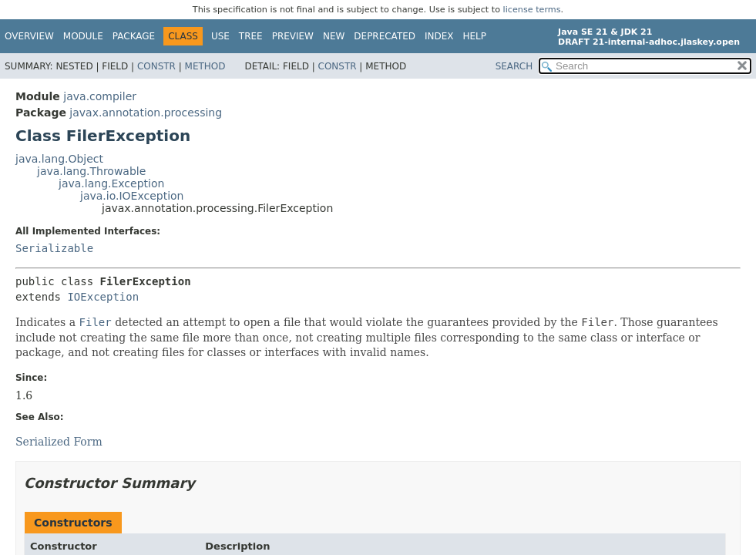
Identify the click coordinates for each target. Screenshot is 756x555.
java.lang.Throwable (91, 171)
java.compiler (100, 96)
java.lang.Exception (111, 183)
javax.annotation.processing (146, 113)
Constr (156, 66)
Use (220, 36)
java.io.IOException (132, 196)
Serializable (54, 248)
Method (205, 66)
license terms (532, 10)
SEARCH (514, 66)
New (334, 36)
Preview (293, 36)
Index (439, 36)
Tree (251, 36)
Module (83, 36)
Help (475, 36)
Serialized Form (59, 442)
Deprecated (385, 36)
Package (134, 36)
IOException (103, 297)
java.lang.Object (59, 159)
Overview (29, 36)
